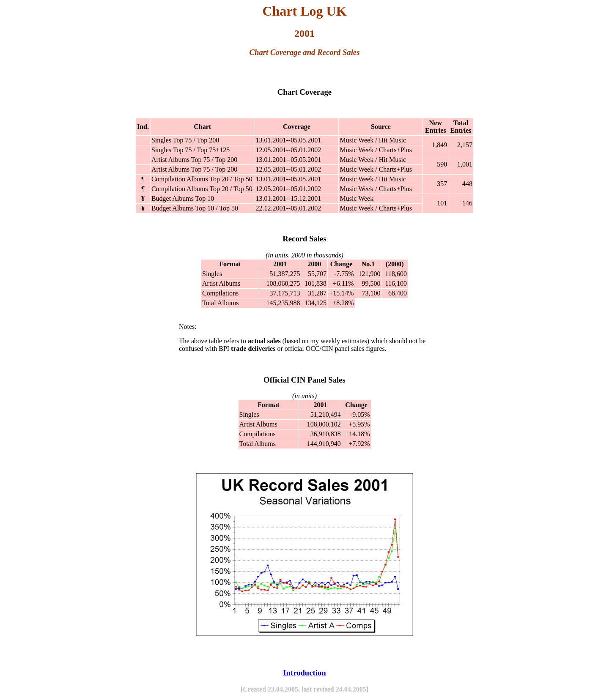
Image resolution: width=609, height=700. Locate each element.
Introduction (304, 673)
